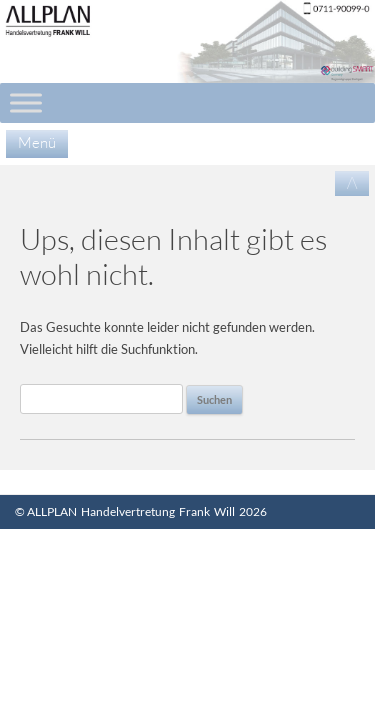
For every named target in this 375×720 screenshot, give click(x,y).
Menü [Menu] (37, 142)
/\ (352, 182)
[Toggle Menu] (26, 102)
